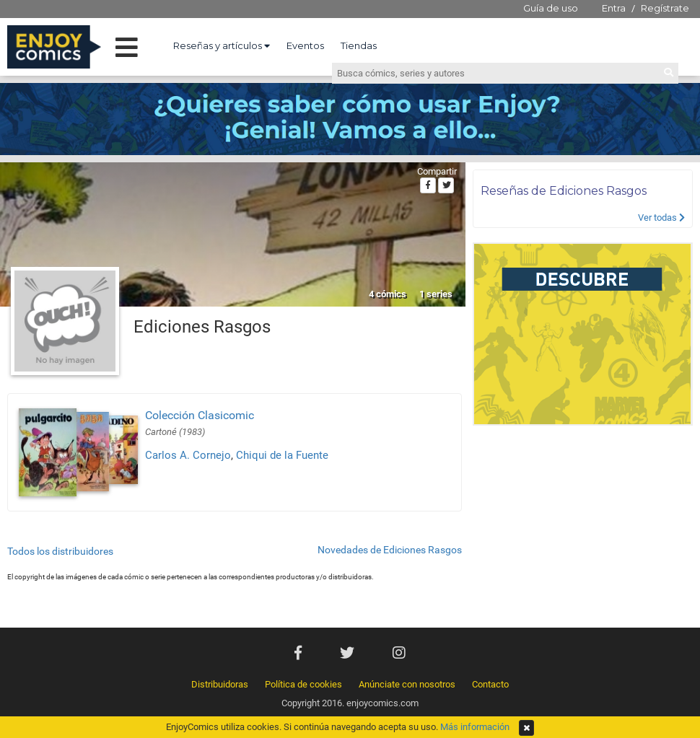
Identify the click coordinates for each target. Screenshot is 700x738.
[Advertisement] (583, 530)
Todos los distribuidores (60, 551)
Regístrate (665, 8)
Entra (614, 8)
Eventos (305, 45)
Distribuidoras (220, 684)
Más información (475, 727)
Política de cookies (303, 684)
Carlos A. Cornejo (188, 455)
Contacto (490, 684)
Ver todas (661, 218)
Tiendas (359, 45)
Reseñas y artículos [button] (222, 45)
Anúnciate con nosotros (407, 684)
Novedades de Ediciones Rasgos (390, 550)
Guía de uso (551, 8)
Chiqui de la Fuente (282, 455)
